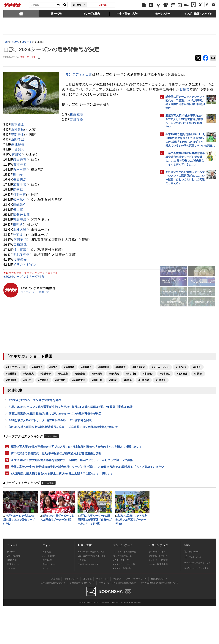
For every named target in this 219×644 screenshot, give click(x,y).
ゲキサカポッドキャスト (89, 602)
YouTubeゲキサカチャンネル (91, 590)
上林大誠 (20, 245)
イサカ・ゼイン (25, 280)
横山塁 (18, 225)
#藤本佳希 (69, 382)
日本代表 (103, 5)
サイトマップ (102, 616)
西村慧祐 (18, 145)
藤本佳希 (20, 180)
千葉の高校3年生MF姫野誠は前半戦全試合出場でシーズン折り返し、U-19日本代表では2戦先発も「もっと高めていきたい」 (81, 501)
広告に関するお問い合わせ (53, 621)
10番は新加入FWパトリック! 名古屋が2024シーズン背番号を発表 (50, 450)
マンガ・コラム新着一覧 (125, 590)
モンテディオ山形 (79, 75)
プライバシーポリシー (136, 616)
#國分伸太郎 (139, 382)
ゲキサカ (13, 6)
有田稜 (17, 170)
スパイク (11, 606)
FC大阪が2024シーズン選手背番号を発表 (35, 429)
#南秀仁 (53, 382)
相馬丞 (18, 240)
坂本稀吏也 (21, 270)
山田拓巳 (18, 155)
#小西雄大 (63, 395)
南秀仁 (18, 205)
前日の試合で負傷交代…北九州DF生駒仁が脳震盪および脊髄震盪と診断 (56, 484)
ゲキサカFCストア (157, 590)
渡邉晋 (77, 105)
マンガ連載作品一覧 (123, 594)
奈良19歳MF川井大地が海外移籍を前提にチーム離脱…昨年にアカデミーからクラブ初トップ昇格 (72, 492)
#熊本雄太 (121, 382)
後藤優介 (20, 275)
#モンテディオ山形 (16, 382)
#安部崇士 (135, 389)
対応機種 (56, 616)
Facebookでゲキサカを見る (181, 251)
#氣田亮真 (28, 395)
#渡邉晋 (51, 389)
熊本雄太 (18, 140)
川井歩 (18, 190)
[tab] (21, 13)
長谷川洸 (20, 195)
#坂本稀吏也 (62, 402)
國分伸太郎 (21, 230)
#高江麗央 (84, 389)
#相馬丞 (111, 402)
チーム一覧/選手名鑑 (158, 602)
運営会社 (87, 616)
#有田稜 (96, 402)
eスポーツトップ (121, 598)
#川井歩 (113, 395)
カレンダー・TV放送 (158, 598)
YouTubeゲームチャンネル (196, 606)
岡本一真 (19, 210)
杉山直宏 (20, 265)
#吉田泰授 (129, 395)
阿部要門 (20, 255)
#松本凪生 (80, 395)
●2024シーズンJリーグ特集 (24, 292)
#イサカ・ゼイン (15, 389)
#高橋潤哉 (11, 395)
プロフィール (28, 308)
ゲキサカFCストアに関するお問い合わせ (160, 621)
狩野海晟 (20, 235)
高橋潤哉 (20, 260)
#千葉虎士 (11, 409)
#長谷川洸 (46, 395)
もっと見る (52, 467)
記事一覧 (44, 308)
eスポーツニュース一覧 (124, 602)
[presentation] (21, 13)
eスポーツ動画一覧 (122, 606)
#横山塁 (10, 402)
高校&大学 (12, 598)
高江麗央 (18, 160)
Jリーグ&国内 (13, 594)
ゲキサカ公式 (193, 595)
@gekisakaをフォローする (181, 243)
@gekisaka (192, 590)
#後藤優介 (86, 382)
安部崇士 (18, 150)
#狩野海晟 (26, 402)
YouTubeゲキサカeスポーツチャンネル (92, 596)
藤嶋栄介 (20, 220)
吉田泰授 (18, 135)
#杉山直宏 (118, 389)
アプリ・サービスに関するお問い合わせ (118, 621)
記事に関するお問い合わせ (82, 621)
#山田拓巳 (35, 389)
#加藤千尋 (101, 389)
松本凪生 (20, 215)
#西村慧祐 (67, 389)
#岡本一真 (80, 402)
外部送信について (159, 616)
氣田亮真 (20, 175)
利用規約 (117, 616)
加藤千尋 (20, 200)
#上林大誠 (126, 402)
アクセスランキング (158, 594)
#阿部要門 (43, 402)
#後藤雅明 (104, 382)
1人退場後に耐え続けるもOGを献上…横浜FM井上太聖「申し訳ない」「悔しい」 (62, 510)
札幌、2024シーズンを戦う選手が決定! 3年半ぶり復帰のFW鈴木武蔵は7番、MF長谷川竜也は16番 (71, 436)
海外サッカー (13, 602)
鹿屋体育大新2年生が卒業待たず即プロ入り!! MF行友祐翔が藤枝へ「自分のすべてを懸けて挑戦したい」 (77, 477)
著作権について (71, 616)
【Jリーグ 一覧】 (27, 58)
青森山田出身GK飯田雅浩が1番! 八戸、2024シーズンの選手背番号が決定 (55, 443)
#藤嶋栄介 (37, 382)
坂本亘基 (20, 185)
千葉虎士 (19, 250)
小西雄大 (18, 165)
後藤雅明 (18, 130)
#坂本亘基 (97, 395)
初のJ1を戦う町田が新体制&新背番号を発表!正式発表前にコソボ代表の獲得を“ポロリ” (64, 457)
